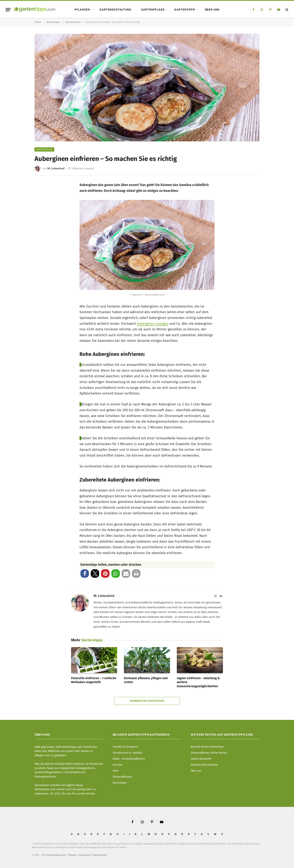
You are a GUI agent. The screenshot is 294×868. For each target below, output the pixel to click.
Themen (72, 855)
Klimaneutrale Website (204, 765)
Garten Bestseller (201, 759)
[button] (85, 574)
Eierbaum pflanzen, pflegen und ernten (146, 680)
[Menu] (8, 10)
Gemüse (118, 765)
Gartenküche (44, 149)
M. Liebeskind (56, 168)
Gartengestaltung (115, 10)
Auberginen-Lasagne (153, 324)
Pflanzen (82, 10)
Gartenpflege (153, 10)
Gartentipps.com (56, 855)
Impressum (85, 855)
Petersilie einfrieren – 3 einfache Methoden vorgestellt (94, 680)
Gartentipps (184, 10)
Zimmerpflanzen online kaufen (209, 753)
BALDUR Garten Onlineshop (207, 747)
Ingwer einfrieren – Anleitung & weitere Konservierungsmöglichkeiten (198, 682)
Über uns (212, 10)
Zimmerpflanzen (122, 777)
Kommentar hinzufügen (147, 701)
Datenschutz (100, 855)
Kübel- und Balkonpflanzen (129, 759)
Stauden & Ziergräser (125, 747)
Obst (115, 771)
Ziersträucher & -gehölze (127, 753)
